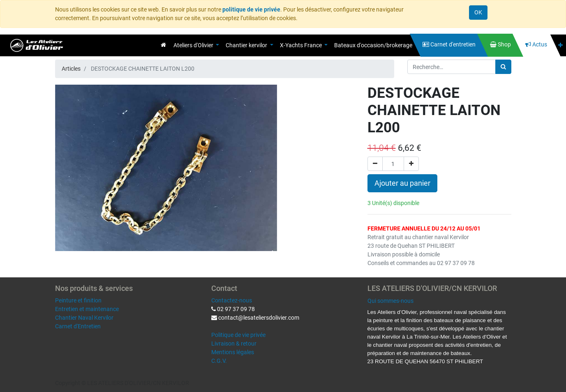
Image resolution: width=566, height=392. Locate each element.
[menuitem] (163, 45)
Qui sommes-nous (390, 301)
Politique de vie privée (238, 335)
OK (478, 12)
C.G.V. (219, 361)
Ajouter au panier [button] (402, 183)
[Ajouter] (411, 164)
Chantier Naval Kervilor (84, 318)
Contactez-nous (232, 300)
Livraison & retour (234, 344)
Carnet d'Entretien (78, 326)
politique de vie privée (251, 9)
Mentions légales (233, 352)
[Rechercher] (503, 67)
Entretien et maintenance (87, 309)
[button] (560, 45)
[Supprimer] (375, 164)
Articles (71, 69)
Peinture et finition (78, 300)
